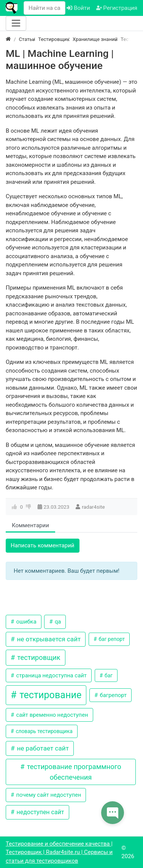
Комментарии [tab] (30, 525)
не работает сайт (42, 748)
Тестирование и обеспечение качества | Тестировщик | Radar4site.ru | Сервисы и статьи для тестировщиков (59, 852)
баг (108, 675)
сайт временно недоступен (52, 715)
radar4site (93, 507)
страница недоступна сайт (51, 675)
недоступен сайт (39, 812)
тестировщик (38, 657)
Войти (78, 8)
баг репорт (111, 639)
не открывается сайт (48, 639)
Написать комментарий (43, 545)
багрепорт (113, 695)
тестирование (49, 695)
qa (57, 622)
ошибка (26, 622)
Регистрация (117, 8)
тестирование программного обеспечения (73, 772)
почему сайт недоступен (48, 795)
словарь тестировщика (44, 731)
